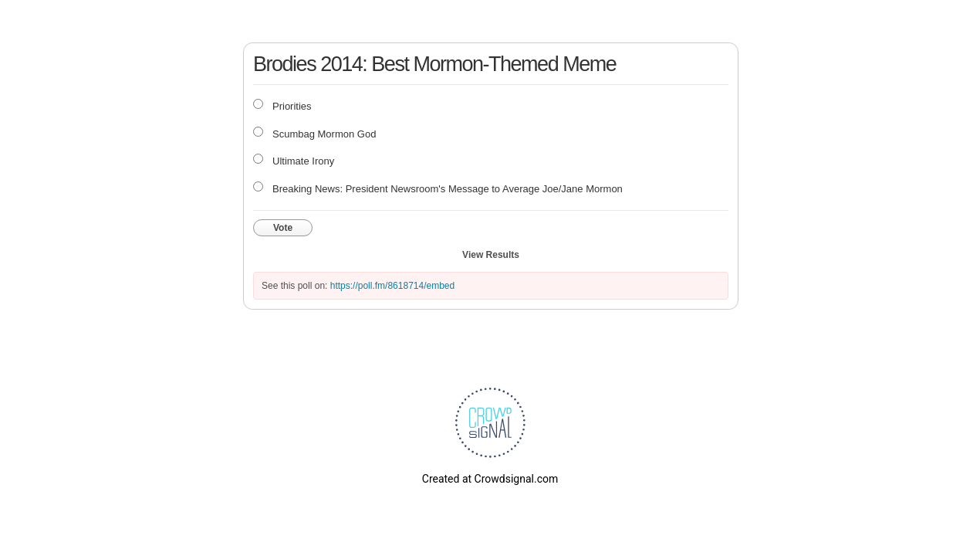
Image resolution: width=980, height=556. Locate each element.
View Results (491, 255)
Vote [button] (283, 228)
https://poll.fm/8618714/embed (392, 286)
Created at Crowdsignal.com (490, 479)
